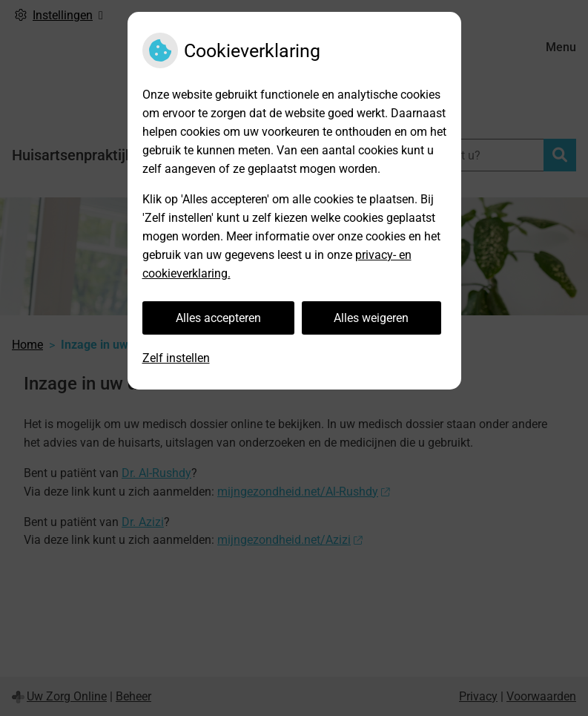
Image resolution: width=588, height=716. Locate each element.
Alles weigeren (371, 318)
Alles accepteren (218, 318)
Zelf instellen (176, 358)
